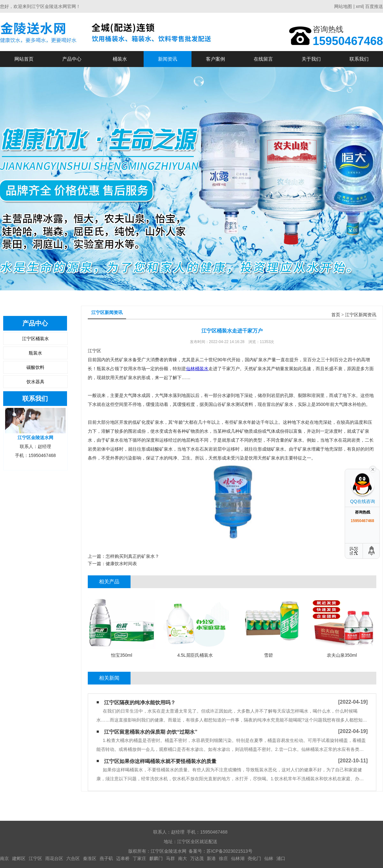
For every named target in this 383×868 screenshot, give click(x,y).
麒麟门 (156, 858)
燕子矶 (106, 858)
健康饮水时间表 (121, 564)
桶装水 (120, 59)
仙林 (269, 858)
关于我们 (311, 59)
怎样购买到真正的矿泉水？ (132, 556)
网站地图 (343, 6)
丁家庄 (139, 858)
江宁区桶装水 (35, 339)
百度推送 (374, 6)
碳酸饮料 (35, 367)
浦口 (281, 858)
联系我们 (359, 59)
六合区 (73, 858)
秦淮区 (90, 858)
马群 (170, 858)
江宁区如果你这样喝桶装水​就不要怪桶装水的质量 (160, 761)
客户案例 (215, 59)
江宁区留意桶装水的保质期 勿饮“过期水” (151, 732)
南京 (4, 858)
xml (359, 6)
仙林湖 (238, 858)
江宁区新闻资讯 (361, 315)
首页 (336, 315)
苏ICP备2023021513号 (229, 851)
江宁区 (35, 858)
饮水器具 (35, 382)
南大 (183, 858)
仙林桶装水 (197, 369)
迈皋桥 (123, 858)
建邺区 (19, 858)
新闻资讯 (168, 59)
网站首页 (24, 59)
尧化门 (254, 858)
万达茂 (197, 858)
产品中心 (72, 59)
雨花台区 (54, 858)
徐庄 (223, 858)
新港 (211, 858)
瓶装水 (35, 353)
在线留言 (263, 59)
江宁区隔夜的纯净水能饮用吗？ (140, 703)
